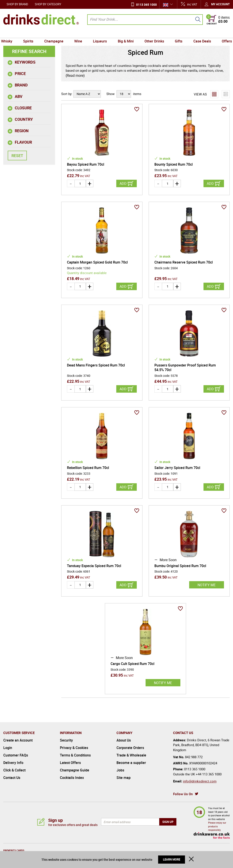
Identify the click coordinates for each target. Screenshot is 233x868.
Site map (124, 778)
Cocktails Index (72, 778)
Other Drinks (153, 34)
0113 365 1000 (146, 5)
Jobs (120, 770)
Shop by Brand (17, 4)
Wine (79, 34)
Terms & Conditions (75, 755)
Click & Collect (14, 770)
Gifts (177, 34)
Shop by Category (48, 4)
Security (66, 740)
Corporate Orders (130, 748)
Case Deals (200, 34)
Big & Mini (125, 34)
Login (8, 748)
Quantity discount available (87, 273)
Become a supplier (131, 763)
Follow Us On (183, 794)
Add (123, 183)
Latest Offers (70, 763)
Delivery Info (13, 763)
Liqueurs (100, 34)
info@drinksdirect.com (200, 781)
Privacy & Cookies (74, 748)
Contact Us (12, 778)
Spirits (31, 34)
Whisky (10, 34)
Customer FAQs (16, 755)
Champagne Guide (75, 770)
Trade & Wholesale (131, 755)
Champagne (56, 34)
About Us (124, 740)
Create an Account (18, 740)
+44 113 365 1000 (209, 774)
